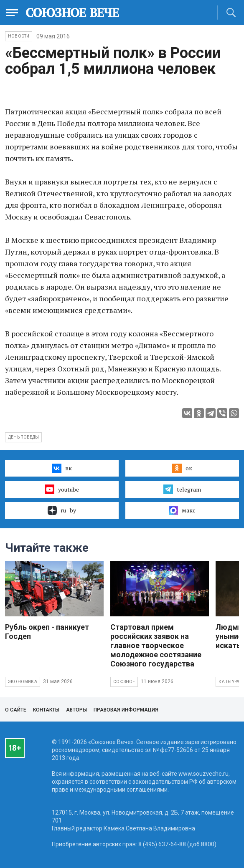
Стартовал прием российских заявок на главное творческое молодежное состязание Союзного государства (156, 645)
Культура (229, 682)
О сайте (16, 710)
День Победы (23, 437)
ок (182, 468)
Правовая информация (126, 710)
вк (62, 468)
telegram (182, 489)
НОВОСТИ (19, 36)
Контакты (46, 710)
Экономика (23, 682)
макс (182, 510)
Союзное (124, 682)
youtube (62, 489)
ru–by (62, 510)
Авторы (76, 710)
